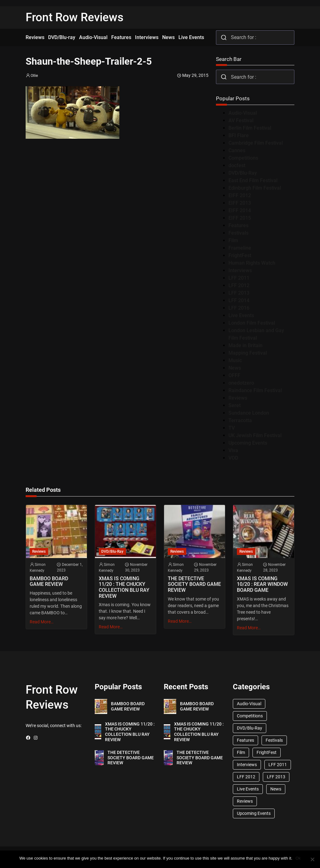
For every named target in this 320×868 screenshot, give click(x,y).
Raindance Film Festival (255, 390)
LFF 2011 (239, 278)
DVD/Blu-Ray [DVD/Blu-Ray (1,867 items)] (250, 728)
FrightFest (240, 255)
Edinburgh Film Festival (255, 188)
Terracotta (240, 420)
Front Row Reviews (75, 17)
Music (235, 360)
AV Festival (241, 120)
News (235, 368)
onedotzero (241, 383)
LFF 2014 (239, 300)
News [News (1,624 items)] (276, 789)
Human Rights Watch (252, 263)
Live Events (241, 315)
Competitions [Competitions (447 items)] (250, 716)
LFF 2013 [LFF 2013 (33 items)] (276, 777)
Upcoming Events (248, 443)
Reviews (238, 398)
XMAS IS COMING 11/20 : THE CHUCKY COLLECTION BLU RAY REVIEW (124, 587)
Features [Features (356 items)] (245, 740)
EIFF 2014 (240, 210)
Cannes (237, 150)
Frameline (240, 248)
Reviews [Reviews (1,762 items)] (245, 801)
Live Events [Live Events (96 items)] (248, 789)
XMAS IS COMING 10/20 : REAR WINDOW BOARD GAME (262, 584)
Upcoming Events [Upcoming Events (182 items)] (254, 813)
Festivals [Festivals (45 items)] (274, 740)
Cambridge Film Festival (256, 143)
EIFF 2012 (240, 195)
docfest (237, 165)
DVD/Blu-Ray (243, 173)
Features (238, 225)
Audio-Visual (243, 113)
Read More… (42, 622)
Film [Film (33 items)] (241, 752)
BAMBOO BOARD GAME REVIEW (49, 582)
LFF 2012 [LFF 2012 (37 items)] (246, 777)
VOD (233, 458)
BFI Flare (239, 135)
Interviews (240, 270)
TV (232, 428)
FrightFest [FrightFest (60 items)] (267, 752)
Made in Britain (245, 345)
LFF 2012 (239, 285)
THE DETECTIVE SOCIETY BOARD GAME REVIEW (194, 584)
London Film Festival (252, 323)
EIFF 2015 (240, 218)
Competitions (243, 158)
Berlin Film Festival (250, 128)
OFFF (234, 375)
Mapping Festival (248, 353)
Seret (235, 405)
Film (233, 240)
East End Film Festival (253, 180)
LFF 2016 (239, 308)
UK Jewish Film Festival (255, 435)
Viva (233, 450)
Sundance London (249, 413)
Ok (298, 858)
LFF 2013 (239, 293)
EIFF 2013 (240, 203)
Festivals (238, 233)
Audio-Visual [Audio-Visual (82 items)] (249, 704)
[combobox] (255, 37)
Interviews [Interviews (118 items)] (247, 765)
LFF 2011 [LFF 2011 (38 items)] (278, 765)
